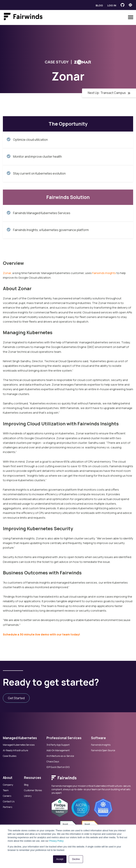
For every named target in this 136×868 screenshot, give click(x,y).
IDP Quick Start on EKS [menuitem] (58, 767)
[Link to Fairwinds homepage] (23, 17)
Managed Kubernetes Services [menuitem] (19, 745)
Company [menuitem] (8, 785)
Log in (112, 5)
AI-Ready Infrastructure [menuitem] (15, 750)
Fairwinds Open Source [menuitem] (103, 750)
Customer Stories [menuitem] (33, 790)
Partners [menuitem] (7, 807)
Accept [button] (60, 859)
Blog (99, 5)
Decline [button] (76, 859)
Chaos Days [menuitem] (53, 762)
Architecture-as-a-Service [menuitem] (60, 756)
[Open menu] (131, 17)
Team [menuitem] (6, 790)
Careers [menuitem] (7, 796)
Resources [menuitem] (33, 778)
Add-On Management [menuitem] (58, 750)
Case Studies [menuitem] (10, 756)
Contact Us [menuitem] (9, 802)
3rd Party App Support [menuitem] (58, 745)
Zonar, (7, 273)
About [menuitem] (8, 778)
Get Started (16, 698)
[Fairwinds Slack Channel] (130, 5)
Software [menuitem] (98, 738)
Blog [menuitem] (26, 785)
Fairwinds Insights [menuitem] (101, 745)
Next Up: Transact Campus (109, 93)
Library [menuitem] (28, 796)
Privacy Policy (56, 841)
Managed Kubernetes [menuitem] (20, 738)
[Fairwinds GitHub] (122, 5)
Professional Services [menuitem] (64, 738)
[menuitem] (92, 780)
